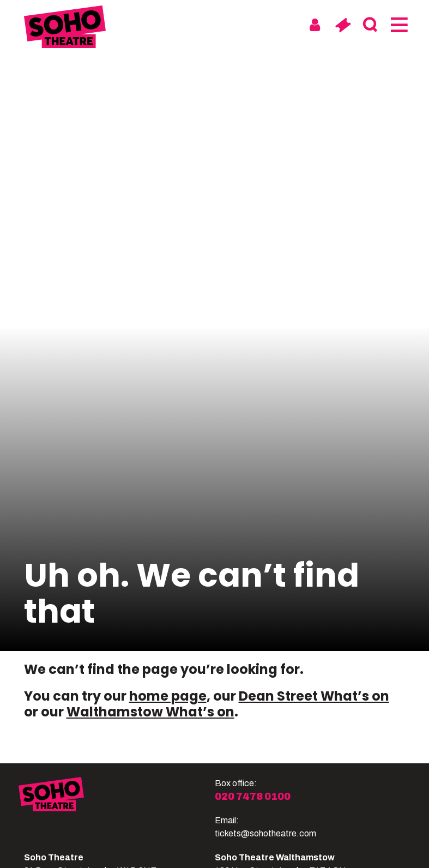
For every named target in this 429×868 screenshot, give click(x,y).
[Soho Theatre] (117, 809)
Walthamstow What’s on (150, 712)
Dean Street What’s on (314, 696)
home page (168, 696)
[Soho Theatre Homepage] (65, 28)
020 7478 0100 (253, 797)
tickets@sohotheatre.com (265, 833)
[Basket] (343, 25)
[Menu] (398, 25)
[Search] (370, 25)
